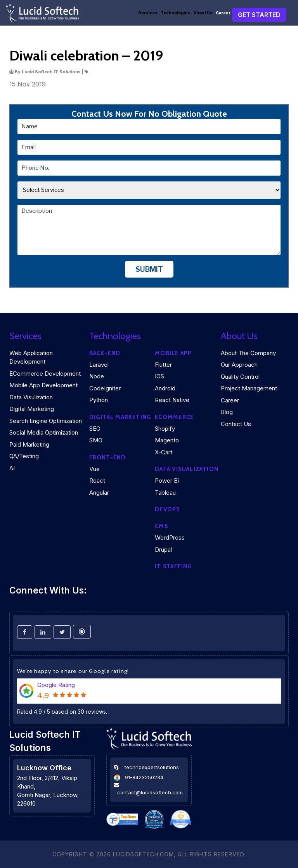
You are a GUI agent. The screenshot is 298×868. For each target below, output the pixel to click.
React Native (172, 400)
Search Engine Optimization (46, 421)
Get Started (259, 15)
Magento (167, 440)
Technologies (175, 13)
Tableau (165, 493)
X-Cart (164, 452)
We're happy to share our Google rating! (73, 671)
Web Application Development (31, 357)
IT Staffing (173, 566)
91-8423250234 (144, 777)
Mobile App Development (43, 385)
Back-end (105, 353)
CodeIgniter (105, 388)
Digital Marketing (32, 409)
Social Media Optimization (44, 432)
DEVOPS (167, 509)
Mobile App (173, 353)
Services (148, 13)
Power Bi (167, 481)
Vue (94, 469)
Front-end (108, 457)
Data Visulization (31, 397)
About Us (203, 13)
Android (165, 388)
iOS (159, 376)
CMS (161, 526)
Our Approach (239, 365)
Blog (227, 412)
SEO (95, 429)
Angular (99, 493)
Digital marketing (120, 417)
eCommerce (174, 417)
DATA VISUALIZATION (187, 469)
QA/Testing (24, 456)
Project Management (249, 388)
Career (223, 13)
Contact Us (236, 424)
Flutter (163, 365)
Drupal (163, 550)
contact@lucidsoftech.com (150, 792)
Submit (149, 269)
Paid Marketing (29, 444)
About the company (248, 353)
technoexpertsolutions (152, 767)
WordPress (170, 538)
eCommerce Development (45, 374)
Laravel (99, 365)
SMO (96, 440)
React (97, 481)
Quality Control (240, 377)
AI (12, 468)
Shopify (165, 429)
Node (97, 376)
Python (99, 400)
